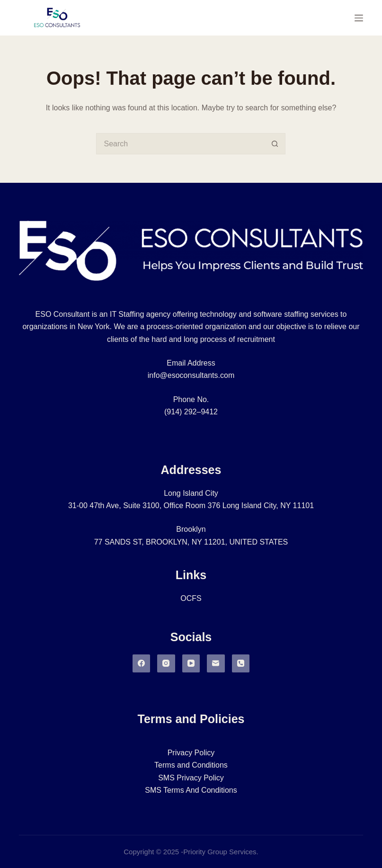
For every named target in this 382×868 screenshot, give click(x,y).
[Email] (216, 663)
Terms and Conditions (191, 765)
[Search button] (275, 144)
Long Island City (191, 493)
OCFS (191, 598)
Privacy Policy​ (191, 753)
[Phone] (241, 663)
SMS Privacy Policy (191, 778)
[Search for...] (180, 144)
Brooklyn (191, 529)
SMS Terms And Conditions (191, 790)
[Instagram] (166, 663)
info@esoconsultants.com (191, 375)
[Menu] (359, 18)
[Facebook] (142, 663)
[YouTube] (191, 663)
